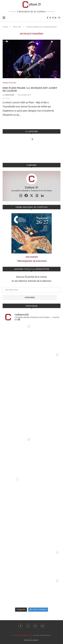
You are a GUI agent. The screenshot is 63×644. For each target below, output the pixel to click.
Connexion (29, 635)
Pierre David (10, 95)
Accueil (5, 27)
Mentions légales (18, 635)
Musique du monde (9, 83)
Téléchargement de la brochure (32, 261)
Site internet (32, 257)
